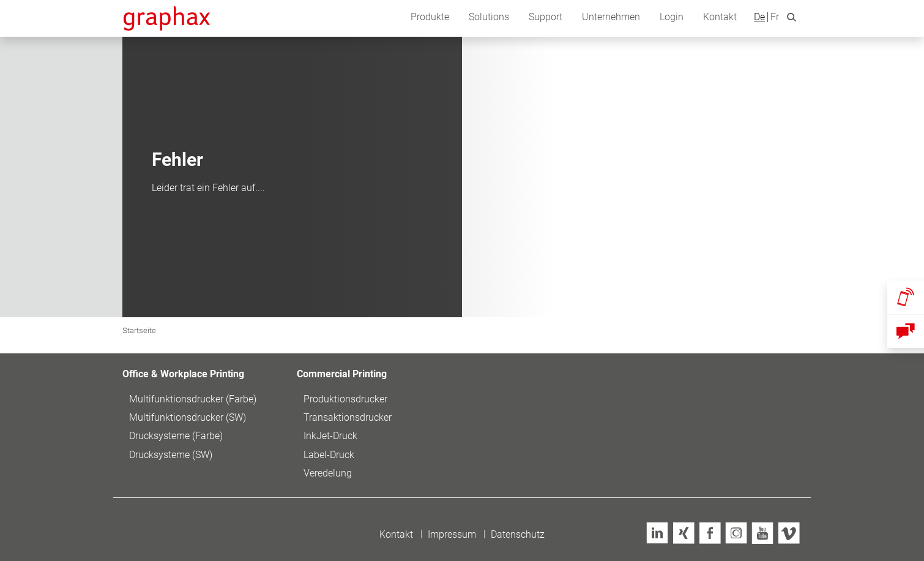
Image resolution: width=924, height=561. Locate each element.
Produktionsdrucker (345, 399)
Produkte (430, 17)
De (759, 17)
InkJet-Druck (330, 436)
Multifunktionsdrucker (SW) (188, 417)
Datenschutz (518, 534)
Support (546, 17)
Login (672, 17)
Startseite (139, 330)
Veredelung (328, 473)
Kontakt (720, 17)
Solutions (489, 17)
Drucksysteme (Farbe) (176, 436)
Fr (775, 17)
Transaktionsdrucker (348, 417)
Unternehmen (611, 17)
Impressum (452, 534)
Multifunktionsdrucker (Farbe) (193, 399)
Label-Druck (329, 455)
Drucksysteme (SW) (171, 455)
